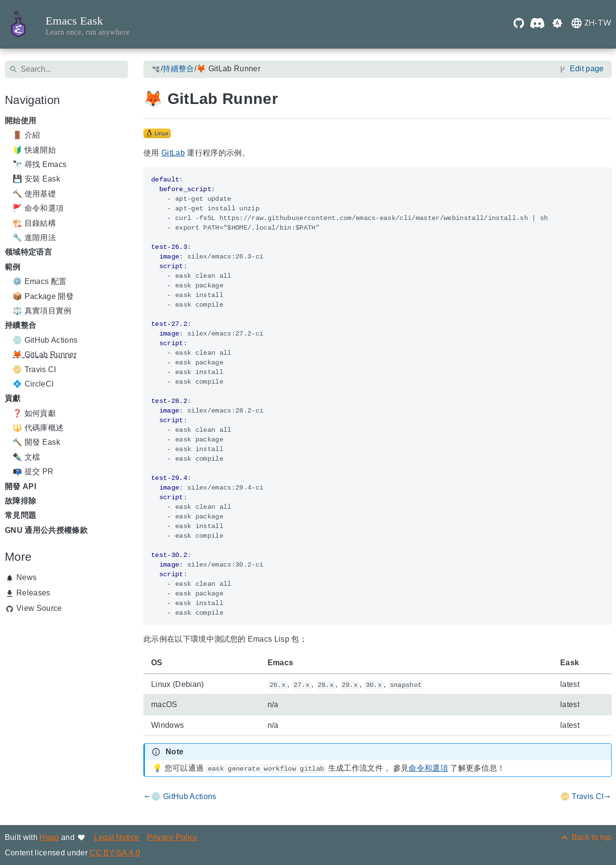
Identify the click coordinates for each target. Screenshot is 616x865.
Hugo (49, 837)
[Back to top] (585, 837)
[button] (557, 24)
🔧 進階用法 (34, 238)
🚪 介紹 (26, 136)
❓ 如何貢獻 (34, 413)
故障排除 (20, 501)
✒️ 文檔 (26, 457)
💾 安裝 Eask (36, 179)
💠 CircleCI (33, 384)
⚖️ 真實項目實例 (42, 311)
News (26, 577)
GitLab (173, 153)
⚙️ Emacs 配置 (39, 282)
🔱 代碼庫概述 (38, 428)
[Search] (66, 69)
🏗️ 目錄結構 (34, 223)
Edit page (586, 69)
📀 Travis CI (34, 369)
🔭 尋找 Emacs (39, 164)
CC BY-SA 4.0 (115, 853)
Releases (33, 593)
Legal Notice (116, 837)
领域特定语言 (28, 252)
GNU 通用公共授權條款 (46, 530)
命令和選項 (428, 768)
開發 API (20, 486)
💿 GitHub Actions (45, 340)
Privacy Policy (172, 837)
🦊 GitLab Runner (45, 355)
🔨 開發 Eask (36, 443)
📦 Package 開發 (43, 296)
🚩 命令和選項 (38, 209)
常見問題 (20, 516)
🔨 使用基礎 (34, 194)
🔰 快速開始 (34, 150)
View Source (39, 608)
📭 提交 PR (33, 472)
